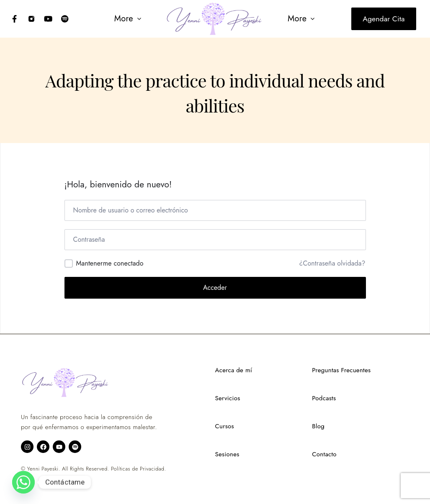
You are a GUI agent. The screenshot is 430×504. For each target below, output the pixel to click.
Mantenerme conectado (110, 263)
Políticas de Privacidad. (138, 469)
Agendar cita (384, 19)
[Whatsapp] (23, 482)
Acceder (215, 288)
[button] (128, 19)
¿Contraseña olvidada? (332, 264)
